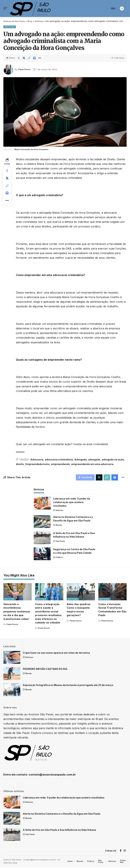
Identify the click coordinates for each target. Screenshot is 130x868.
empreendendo (61, 464)
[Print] (34, 58)
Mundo (59, 526)
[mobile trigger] (6, 8)
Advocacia (37, 459)
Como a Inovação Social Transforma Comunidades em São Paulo (112, 610)
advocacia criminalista (59, 459)
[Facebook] (121, 852)
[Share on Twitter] (24, 58)
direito (21, 464)
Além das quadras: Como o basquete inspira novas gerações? (79, 610)
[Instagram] (125, 852)
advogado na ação (113, 459)
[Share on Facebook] (19, 58)
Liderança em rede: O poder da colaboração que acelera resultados (72, 503)
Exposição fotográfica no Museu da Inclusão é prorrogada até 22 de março (68, 686)
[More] (40, 58)
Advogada (81, 459)
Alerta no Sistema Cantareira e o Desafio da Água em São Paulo (62, 815)
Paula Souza (25, 69)
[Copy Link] (29, 58)
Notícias (10, 27)
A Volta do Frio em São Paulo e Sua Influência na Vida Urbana (59, 831)
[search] (107, 8)
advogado (95, 459)
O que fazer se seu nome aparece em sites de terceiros (56, 653)
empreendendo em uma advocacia (93, 464)
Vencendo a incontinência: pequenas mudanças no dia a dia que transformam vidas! (17, 612)
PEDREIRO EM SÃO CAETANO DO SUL (45, 670)
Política (59, 558)
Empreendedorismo (38, 464)
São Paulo (60, 542)
